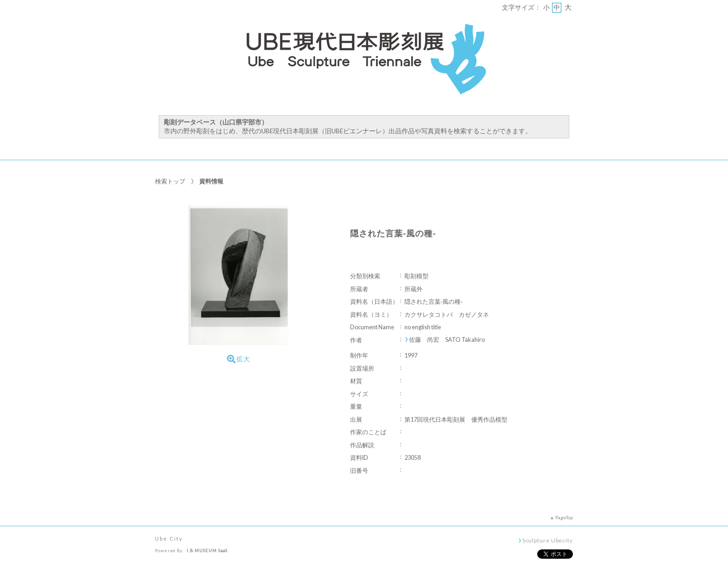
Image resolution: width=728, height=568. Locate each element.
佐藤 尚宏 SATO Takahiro (447, 340)
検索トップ (170, 181)
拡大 (239, 359)
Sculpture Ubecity (548, 540)
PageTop (564, 517)
